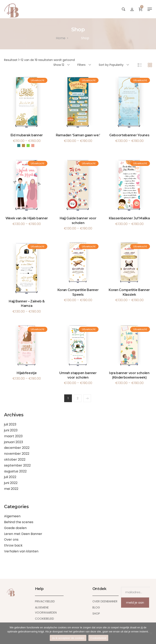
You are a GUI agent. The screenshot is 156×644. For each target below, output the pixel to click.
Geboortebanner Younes (129, 135)
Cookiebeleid (98, 638)
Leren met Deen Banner (23, 534)
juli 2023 (10, 424)
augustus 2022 (15, 471)
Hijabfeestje (27, 373)
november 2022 (17, 454)
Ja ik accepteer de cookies (68, 638)
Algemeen (12, 516)
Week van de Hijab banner (27, 218)
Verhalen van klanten (21, 551)
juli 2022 (10, 477)
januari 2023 (14, 442)
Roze (33, 146)
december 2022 (17, 448)
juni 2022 (11, 483)
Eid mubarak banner (27, 135)
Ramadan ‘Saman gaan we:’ (78, 135)
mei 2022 (11, 489)
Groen (28, 146)
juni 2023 (11, 430)
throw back (13, 545)
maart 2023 (13, 436)
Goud (23, 146)
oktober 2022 (15, 459)
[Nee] (151, 633)
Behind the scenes (19, 522)
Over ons (11, 540)
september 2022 (17, 465)
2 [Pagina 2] (78, 398)
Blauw (19, 146)
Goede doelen (15, 528)
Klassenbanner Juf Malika (129, 218)
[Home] (61, 38)
